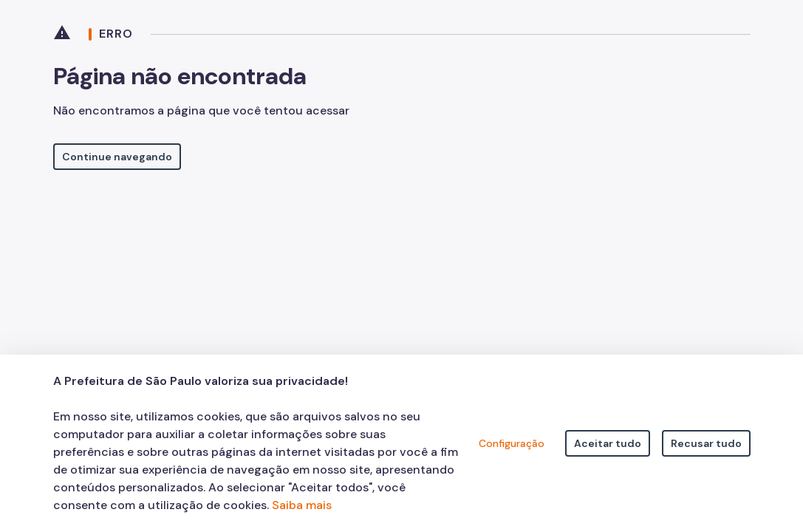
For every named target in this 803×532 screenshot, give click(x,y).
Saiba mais (302, 505)
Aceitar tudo (608, 443)
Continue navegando (117, 157)
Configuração (512, 443)
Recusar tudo (706, 443)
